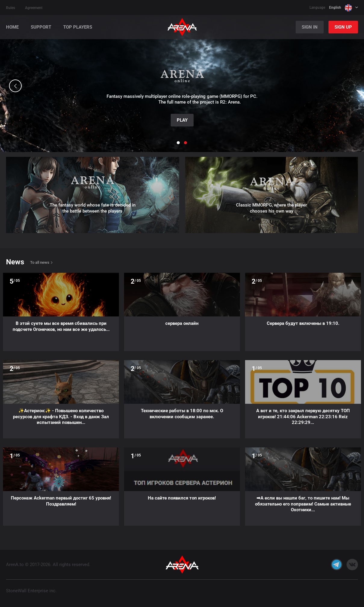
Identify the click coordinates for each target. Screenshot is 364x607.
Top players (78, 27)
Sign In (310, 27)
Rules (11, 8)
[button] (15, 86)
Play (182, 120)
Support (41, 27)
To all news (40, 262)
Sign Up (343, 27)
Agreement (34, 8)
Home (12, 27)
